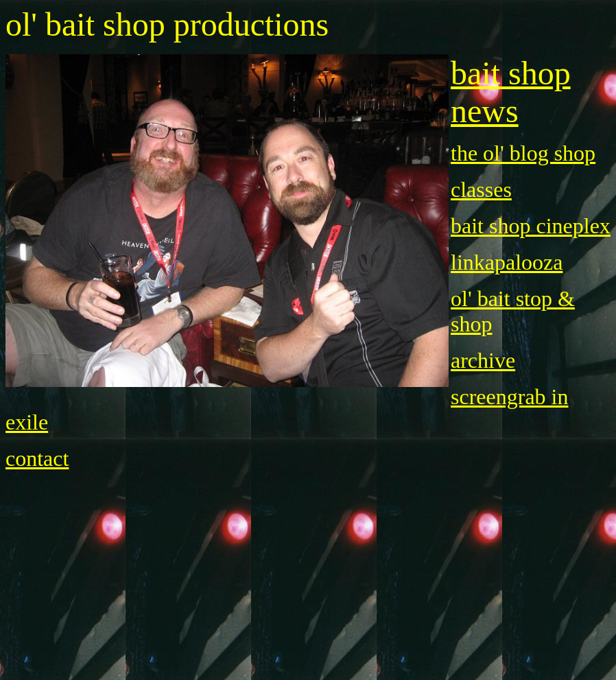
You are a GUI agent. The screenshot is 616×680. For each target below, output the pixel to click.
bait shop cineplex (531, 226)
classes (481, 189)
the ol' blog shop (523, 153)
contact (37, 458)
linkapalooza (507, 262)
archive (483, 360)
